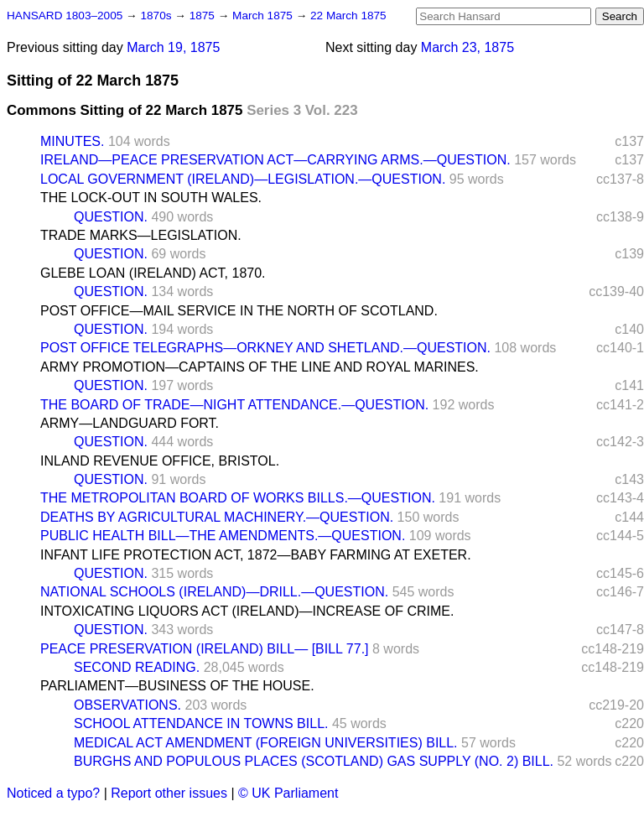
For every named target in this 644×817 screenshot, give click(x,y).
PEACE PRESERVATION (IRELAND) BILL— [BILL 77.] (205, 649)
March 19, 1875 (173, 47)
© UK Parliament (288, 793)
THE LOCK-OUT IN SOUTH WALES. (151, 198)
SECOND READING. (137, 667)
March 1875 (264, 16)
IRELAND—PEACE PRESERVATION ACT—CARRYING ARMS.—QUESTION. (275, 160)
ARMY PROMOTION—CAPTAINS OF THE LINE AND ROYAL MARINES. (260, 367)
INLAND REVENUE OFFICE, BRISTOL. (160, 461)
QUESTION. (111, 217)
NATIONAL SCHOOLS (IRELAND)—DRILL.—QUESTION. (214, 592)
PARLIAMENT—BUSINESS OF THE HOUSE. (177, 686)
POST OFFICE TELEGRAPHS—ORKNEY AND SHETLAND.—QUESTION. (265, 348)
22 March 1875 (348, 16)
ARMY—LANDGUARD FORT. (130, 423)
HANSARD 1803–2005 (65, 16)
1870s (157, 16)
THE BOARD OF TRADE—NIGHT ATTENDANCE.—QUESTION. (234, 405)
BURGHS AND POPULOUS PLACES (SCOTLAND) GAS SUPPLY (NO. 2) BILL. (314, 761)
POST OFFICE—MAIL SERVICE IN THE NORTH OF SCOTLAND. (239, 311)
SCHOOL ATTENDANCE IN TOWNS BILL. (201, 723)
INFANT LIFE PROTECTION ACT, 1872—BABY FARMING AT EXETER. (256, 555)
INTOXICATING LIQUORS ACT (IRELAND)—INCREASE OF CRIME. (247, 611)
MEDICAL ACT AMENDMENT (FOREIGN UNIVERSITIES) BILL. (266, 743)
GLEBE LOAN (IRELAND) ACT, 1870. (153, 273)
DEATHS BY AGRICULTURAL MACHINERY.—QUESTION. (217, 517)
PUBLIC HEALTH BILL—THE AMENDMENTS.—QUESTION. (223, 536)
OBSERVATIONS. (127, 705)
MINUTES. (72, 141)
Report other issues (169, 793)
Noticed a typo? (53, 793)
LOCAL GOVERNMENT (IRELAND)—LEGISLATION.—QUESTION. (243, 179)
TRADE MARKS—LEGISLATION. (141, 235)
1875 (204, 16)
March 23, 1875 (467, 47)
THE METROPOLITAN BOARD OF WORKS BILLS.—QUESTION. (238, 498)
